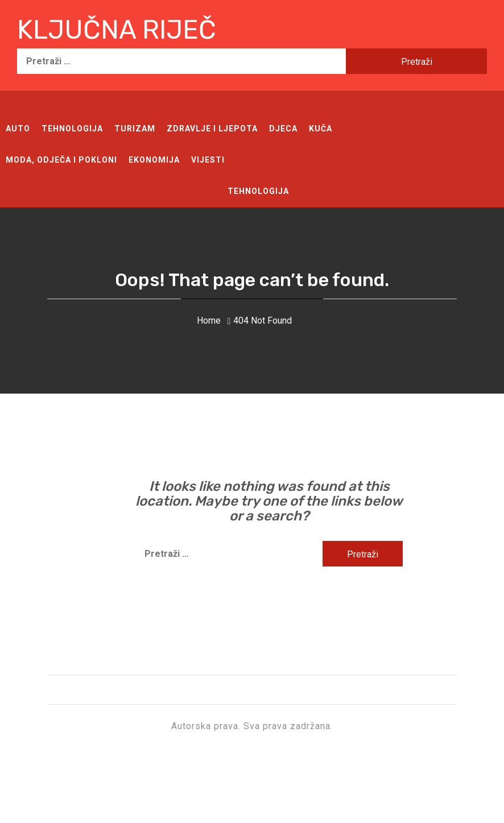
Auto (18, 129)
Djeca (283, 129)
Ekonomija (154, 160)
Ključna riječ (117, 30)
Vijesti (208, 160)
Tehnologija (72, 129)
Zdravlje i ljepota (212, 129)
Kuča (321, 129)
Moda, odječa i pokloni (61, 160)
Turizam (135, 129)
